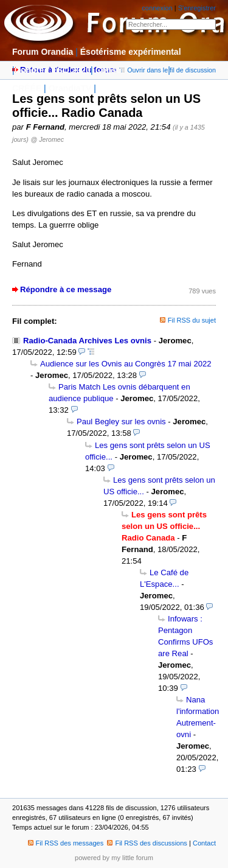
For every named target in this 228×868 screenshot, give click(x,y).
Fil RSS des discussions (147, 843)
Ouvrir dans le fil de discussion (168, 70)
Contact (204, 843)
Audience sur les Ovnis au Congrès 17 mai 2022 (126, 364)
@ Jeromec (47, 139)
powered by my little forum (114, 858)
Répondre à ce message (66, 289)
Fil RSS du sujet (192, 320)
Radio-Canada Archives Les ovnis (87, 341)
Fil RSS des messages (66, 843)
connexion (157, 8)
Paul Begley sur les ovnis (121, 422)
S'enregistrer (197, 8)
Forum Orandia (43, 52)
